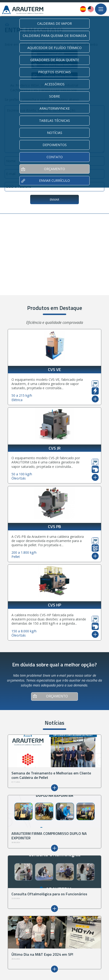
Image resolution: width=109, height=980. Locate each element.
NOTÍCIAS (55, 133)
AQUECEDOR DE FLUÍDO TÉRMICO (54, 48)
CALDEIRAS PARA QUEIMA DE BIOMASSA (55, 36)
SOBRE (54, 96)
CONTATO (55, 157)
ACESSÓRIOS (55, 84)
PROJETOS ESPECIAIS (54, 72)
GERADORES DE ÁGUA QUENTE (55, 60)
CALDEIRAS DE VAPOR (54, 23)
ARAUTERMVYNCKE (55, 108)
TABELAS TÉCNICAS (54, 121)
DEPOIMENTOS (55, 145)
